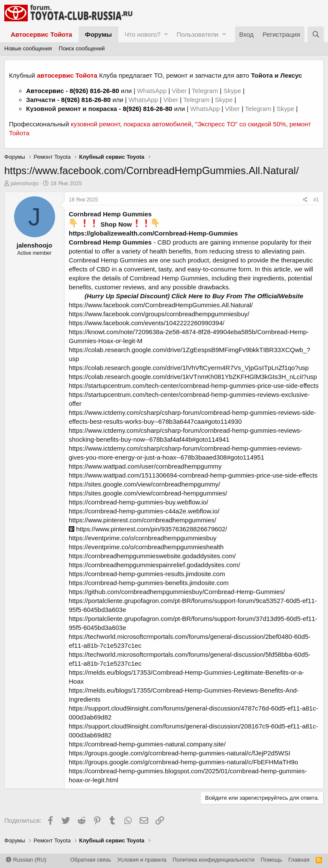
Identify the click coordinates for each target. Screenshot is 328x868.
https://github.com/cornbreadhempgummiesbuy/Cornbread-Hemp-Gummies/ (177, 592)
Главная (299, 860)
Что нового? (143, 34)
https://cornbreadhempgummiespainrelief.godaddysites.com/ (154, 565)
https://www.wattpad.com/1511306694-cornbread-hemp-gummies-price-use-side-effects (193, 475)
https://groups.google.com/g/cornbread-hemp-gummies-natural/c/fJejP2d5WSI (180, 753)
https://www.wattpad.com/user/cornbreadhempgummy (145, 466)
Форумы (98, 34)
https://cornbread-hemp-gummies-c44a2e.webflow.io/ (144, 511)
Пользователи (197, 34)
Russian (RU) (26, 860)
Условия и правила (142, 860)
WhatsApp (153, 91)
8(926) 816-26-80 (94, 91)
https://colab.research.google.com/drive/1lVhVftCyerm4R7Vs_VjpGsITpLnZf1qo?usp (189, 368)
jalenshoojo (25, 183)
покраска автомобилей (157, 124)
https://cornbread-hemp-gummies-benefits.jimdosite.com (149, 583)
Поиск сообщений (82, 48)
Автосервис (45, 91)
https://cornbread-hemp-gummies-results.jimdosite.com (147, 574)
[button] (166, 34)
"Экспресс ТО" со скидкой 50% (240, 124)
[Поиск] (316, 34)
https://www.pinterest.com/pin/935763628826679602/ (148, 529)
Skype (233, 91)
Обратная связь (91, 860)
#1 (316, 200)
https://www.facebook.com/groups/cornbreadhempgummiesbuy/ (159, 314)
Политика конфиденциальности (214, 860)
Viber (179, 91)
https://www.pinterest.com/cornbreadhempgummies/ (142, 520)
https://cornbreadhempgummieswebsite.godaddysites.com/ (152, 556)
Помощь (271, 860)
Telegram (206, 91)
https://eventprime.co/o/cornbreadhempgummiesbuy (143, 538)
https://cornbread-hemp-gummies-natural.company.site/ (147, 744)
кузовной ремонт (95, 124)
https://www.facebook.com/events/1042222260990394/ (146, 323)
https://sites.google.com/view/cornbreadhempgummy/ (144, 484)
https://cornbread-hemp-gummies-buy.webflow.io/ (139, 502)
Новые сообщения (28, 48)
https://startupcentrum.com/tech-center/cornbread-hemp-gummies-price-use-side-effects (194, 386)
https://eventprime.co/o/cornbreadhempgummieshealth (146, 547)
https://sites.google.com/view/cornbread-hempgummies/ (148, 493)
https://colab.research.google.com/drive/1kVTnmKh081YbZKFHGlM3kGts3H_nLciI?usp (193, 377)
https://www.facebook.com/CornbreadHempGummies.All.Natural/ (161, 305)
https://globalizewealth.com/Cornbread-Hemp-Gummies (153, 233)
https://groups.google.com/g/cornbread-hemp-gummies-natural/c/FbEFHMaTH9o (183, 762)
